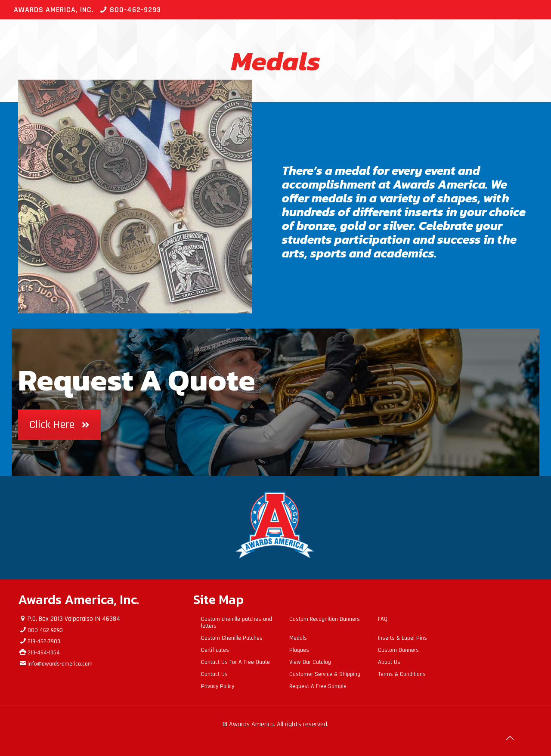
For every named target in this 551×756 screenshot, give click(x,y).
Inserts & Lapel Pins (402, 638)
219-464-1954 (44, 653)
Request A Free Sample (318, 686)
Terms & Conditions (402, 674)
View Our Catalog (310, 662)
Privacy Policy (218, 686)
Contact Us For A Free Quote (235, 662)
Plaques (299, 650)
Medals (298, 638)
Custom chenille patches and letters (237, 623)
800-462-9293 (135, 10)
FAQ (383, 619)
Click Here (59, 425)
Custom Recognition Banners (325, 619)
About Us (389, 662)
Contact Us (214, 674)
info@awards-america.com (60, 664)
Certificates (215, 650)
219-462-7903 (44, 641)
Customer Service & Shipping (325, 674)
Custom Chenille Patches (232, 638)
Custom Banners (398, 650)
